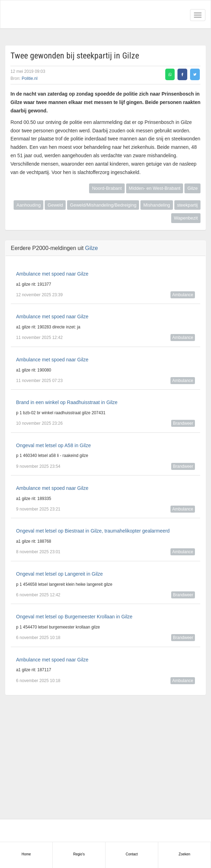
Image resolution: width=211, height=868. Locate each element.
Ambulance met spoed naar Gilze (52, 274)
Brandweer (183, 423)
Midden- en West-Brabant (155, 188)
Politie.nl (30, 78)
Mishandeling (157, 205)
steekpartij (187, 205)
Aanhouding (28, 205)
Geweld (55, 205)
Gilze (192, 188)
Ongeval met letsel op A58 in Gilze (53, 445)
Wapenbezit (186, 218)
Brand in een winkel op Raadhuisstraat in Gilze (67, 402)
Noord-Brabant (107, 188)
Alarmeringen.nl (35, 14)
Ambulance (183, 295)
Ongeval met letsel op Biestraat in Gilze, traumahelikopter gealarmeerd (93, 531)
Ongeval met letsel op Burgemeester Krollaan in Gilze (74, 617)
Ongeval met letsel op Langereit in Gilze (59, 574)
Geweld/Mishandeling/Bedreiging (103, 205)
